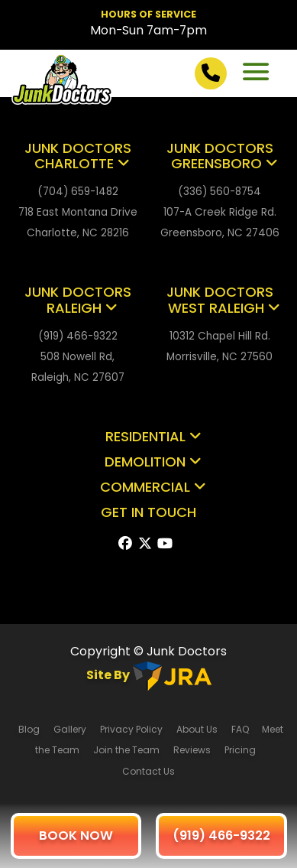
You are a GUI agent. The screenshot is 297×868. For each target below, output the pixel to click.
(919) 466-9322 (221, 835)
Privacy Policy (131, 729)
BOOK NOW (76, 835)
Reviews (192, 750)
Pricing (241, 750)
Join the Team (126, 750)
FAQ (241, 729)
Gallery (70, 729)
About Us (197, 729)
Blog (29, 729)
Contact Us (148, 771)
